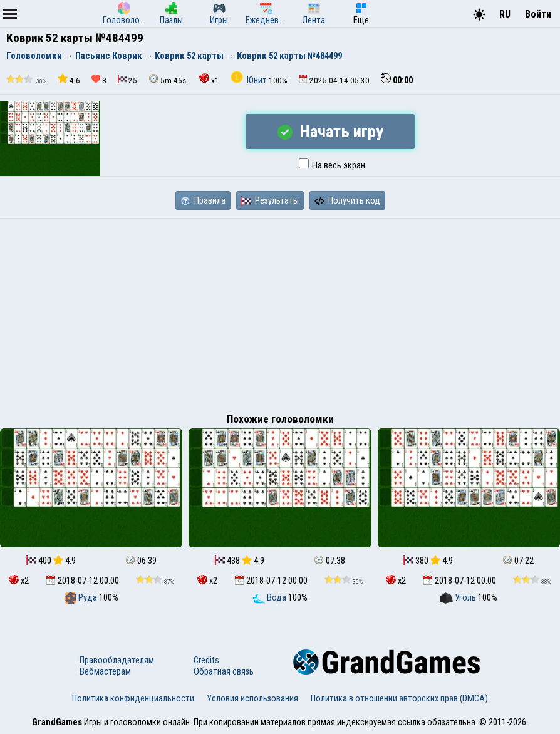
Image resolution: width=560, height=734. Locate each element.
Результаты (270, 200)
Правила (203, 200)
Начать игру (330, 132)
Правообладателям (117, 660)
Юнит (250, 80)
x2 (19, 581)
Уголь (459, 597)
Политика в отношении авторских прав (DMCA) (399, 698)
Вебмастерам (105, 671)
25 (127, 80)
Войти (538, 14)
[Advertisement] (280, 313)
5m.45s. (168, 79)
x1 (209, 79)
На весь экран (332, 165)
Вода (270, 597)
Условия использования (252, 698)
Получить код (347, 200)
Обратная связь (224, 671)
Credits (206, 660)
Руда (81, 597)
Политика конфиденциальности (133, 698)
